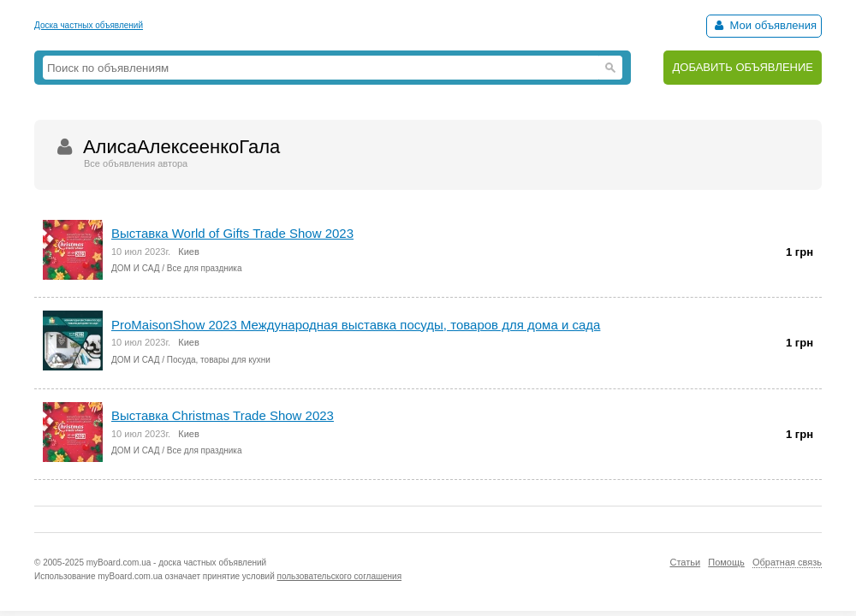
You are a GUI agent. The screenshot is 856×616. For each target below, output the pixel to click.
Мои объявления (764, 25)
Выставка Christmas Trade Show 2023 (223, 415)
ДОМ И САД (135, 268)
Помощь (726, 562)
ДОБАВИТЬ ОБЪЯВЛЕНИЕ (743, 67)
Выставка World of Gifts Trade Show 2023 (232, 233)
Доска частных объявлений (89, 25)
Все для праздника (205, 268)
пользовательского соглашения (340, 576)
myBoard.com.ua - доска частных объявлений (176, 563)
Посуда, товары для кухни (219, 360)
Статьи (685, 562)
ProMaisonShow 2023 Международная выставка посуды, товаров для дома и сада (356, 325)
